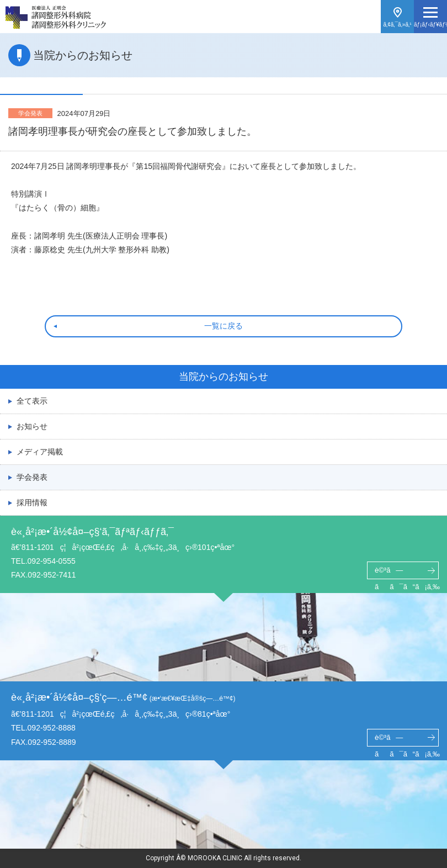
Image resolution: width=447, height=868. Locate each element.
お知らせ (32, 426)
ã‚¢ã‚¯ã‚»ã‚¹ (397, 25)
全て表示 (32, 401)
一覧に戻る (223, 326)
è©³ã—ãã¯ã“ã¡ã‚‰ (407, 573)
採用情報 (32, 502)
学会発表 (32, 477)
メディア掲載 (40, 452)
